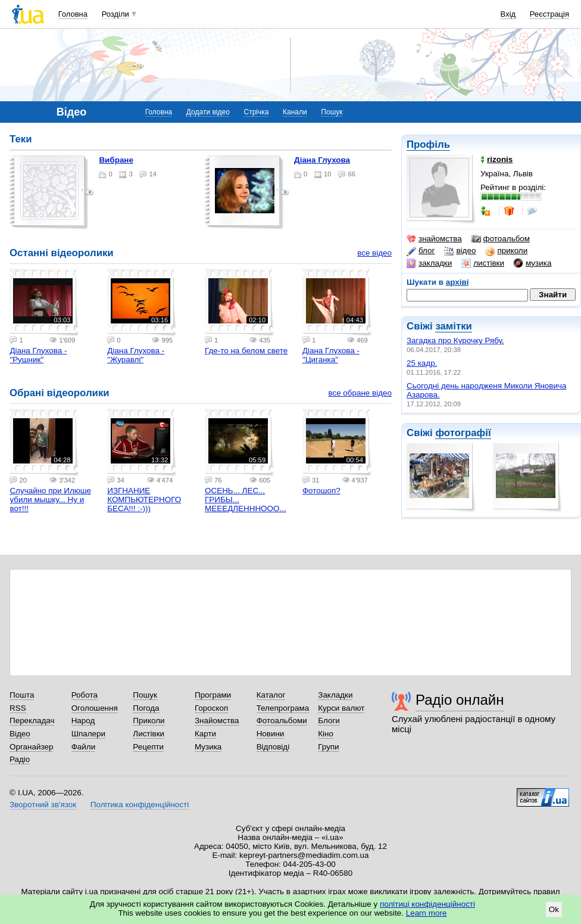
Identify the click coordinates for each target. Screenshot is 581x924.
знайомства (434, 239)
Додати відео (208, 112)
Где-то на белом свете (246, 351)
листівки (483, 263)
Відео (20, 734)
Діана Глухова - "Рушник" (38, 355)
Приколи (149, 721)
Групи (328, 747)
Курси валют (341, 708)
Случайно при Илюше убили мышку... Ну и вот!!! (50, 500)
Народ (83, 721)
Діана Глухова (322, 160)
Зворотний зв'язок (43, 805)
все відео (374, 253)
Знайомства (217, 721)
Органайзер (31, 747)
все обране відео (360, 393)
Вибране (116, 160)
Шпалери (88, 734)
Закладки (335, 695)
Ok (554, 909)
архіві (457, 282)
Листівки (149, 734)
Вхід (508, 14)
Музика (208, 747)
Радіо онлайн (460, 700)
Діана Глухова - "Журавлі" (136, 355)
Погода (146, 708)
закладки (429, 263)
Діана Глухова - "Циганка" (331, 355)
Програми (213, 695)
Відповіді (273, 747)
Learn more (427, 913)
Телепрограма (283, 708)
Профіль (428, 144)
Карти (205, 734)
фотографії (463, 433)
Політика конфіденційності (140, 805)
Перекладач (32, 721)
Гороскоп (211, 708)
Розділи (115, 14)
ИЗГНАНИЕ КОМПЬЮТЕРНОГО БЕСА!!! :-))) (144, 500)
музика (532, 263)
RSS (18, 708)
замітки (454, 326)
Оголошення (95, 708)
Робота (85, 695)
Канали (295, 112)
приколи (506, 251)
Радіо (20, 759)
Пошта (22, 695)
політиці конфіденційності (427, 904)
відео (460, 251)
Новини (271, 734)
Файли (84, 747)
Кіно (326, 734)
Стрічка (256, 112)
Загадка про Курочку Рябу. (455, 340)
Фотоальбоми (282, 721)
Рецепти (148, 747)
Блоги (329, 721)
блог (421, 251)
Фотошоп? (321, 491)
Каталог (271, 695)
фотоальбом (501, 239)
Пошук (332, 112)
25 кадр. (422, 363)
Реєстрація (549, 14)
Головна (73, 14)
